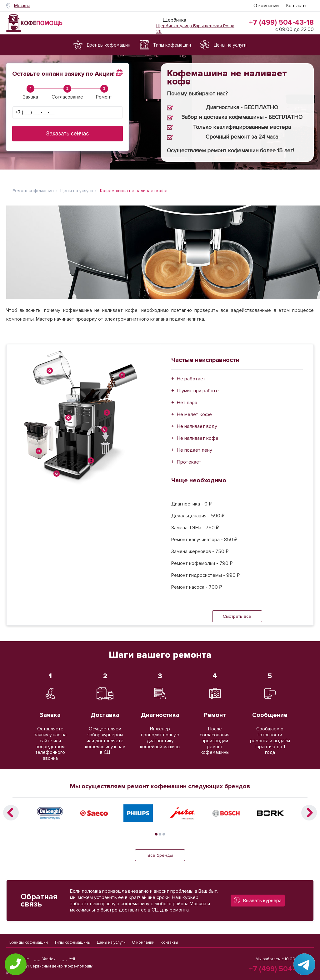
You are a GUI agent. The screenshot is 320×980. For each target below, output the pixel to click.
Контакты (296, 6)
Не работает (191, 374)
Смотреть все (237, 612)
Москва (22, 6)
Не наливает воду (197, 422)
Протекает (189, 457)
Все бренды (160, 850)
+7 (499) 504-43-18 (281, 23)
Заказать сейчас (68, 134)
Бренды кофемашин (29, 940)
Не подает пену (195, 445)
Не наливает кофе (198, 434)
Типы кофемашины (72, 940)
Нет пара (187, 398)
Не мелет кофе (194, 410)
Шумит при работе (198, 386)
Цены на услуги (111, 940)
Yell (67, 959)
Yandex (45, 959)
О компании (266, 6)
